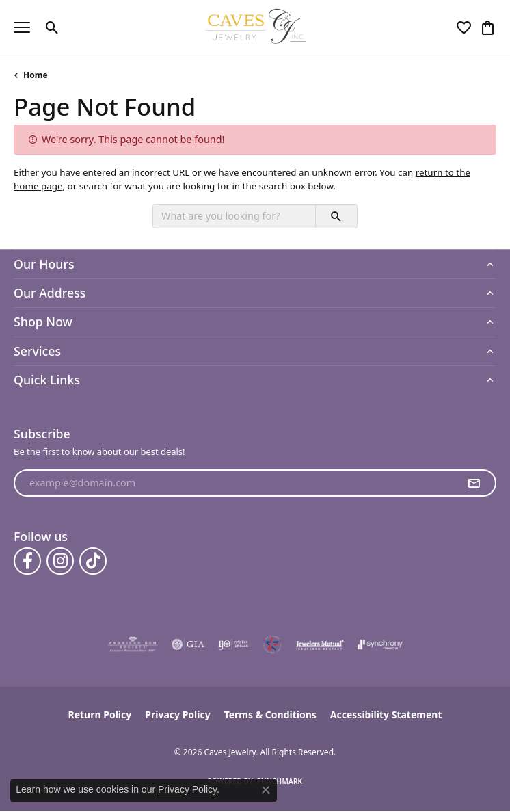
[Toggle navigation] (22, 27)
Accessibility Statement (386, 715)
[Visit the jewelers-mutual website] (320, 644)
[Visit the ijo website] (233, 644)
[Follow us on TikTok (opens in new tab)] (93, 561)
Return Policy (100, 715)
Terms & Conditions (270, 715)
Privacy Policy (177, 715)
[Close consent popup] (266, 790)
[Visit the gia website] (188, 644)
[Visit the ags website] (133, 644)
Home (36, 75)
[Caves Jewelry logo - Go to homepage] (255, 27)
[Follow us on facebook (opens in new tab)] (27, 561)
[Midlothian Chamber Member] (272, 644)
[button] (52, 27)
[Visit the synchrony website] (380, 644)
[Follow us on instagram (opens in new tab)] (60, 561)
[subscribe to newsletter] (474, 483)
